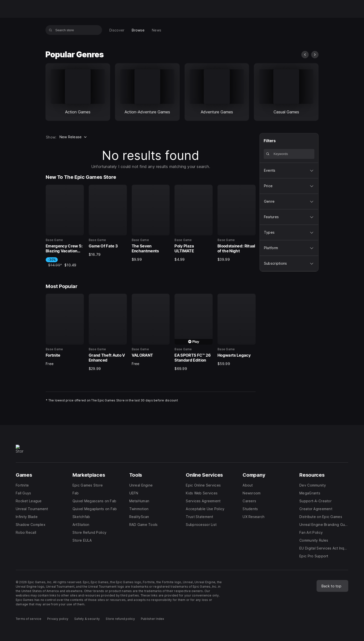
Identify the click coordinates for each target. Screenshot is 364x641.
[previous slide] (305, 55)
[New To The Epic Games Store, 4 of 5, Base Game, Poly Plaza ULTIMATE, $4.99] (194, 223)
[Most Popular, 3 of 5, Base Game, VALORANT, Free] (151, 330)
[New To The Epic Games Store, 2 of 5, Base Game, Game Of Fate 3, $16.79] (108, 221)
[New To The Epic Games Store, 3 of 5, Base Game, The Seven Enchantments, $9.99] (151, 223)
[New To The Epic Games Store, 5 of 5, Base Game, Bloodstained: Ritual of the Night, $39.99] (237, 223)
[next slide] (315, 55)
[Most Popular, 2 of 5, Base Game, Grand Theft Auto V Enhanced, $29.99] (108, 332)
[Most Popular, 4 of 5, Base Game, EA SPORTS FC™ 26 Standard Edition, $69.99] (194, 332)
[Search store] (51, 30)
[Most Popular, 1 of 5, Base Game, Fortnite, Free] (65, 330)
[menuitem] (117, 30)
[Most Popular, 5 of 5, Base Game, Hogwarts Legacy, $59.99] (237, 330)
